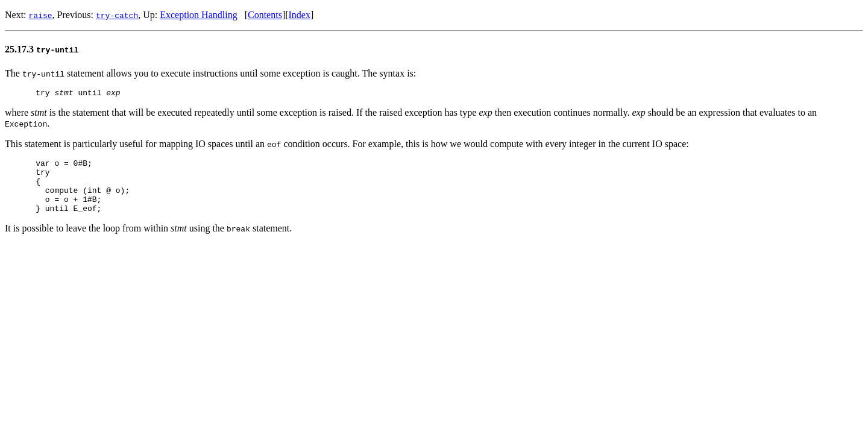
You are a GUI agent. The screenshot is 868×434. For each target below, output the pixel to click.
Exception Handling (198, 15)
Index (300, 15)
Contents (265, 15)
